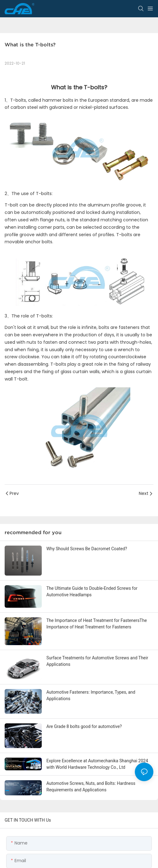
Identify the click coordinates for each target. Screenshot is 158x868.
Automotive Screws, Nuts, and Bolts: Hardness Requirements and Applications (91, 787)
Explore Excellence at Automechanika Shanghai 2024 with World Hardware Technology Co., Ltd (97, 764)
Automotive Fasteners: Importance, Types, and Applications (91, 695)
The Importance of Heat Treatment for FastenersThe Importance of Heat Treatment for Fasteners (97, 624)
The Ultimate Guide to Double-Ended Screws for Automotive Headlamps (92, 591)
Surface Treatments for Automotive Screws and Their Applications (97, 661)
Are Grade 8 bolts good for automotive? (84, 726)
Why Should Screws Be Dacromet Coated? (87, 549)
